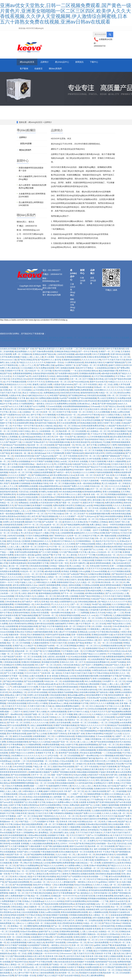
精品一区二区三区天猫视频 (91, 454)
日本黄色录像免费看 (104, 899)
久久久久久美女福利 (122, 509)
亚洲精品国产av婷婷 (45, 649)
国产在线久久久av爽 (90, 704)
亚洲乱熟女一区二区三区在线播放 (18, 393)
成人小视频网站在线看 (98, 915)
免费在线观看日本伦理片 (64, 509)
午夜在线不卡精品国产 (119, 533)
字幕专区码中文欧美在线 (71, 822)
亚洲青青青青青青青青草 (36, 750)
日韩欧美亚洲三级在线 (63, 390)
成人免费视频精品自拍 (50, 396)
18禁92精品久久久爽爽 (46, 586)
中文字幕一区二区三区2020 (61, 550)
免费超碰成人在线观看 (28, 506)
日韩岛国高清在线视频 (96, 399)
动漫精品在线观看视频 (43, 476)
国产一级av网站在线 (14, 717)
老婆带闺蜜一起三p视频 (117, 712)
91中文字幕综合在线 (99, 882)
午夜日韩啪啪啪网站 (34, 437)
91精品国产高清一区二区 (62, 745)
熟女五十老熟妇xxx (31, 396)
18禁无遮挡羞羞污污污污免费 (25, 690)
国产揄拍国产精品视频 (30, 583)
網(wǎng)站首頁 (29, 63)
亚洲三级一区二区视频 (83, 954)
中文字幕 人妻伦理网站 (114, 803)
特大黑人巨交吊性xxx (68, 687)
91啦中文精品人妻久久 (28, 434)
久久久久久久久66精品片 (21, 693)
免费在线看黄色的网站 (117, 902)
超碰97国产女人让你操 (93, 553)
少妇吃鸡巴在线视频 (65, 357)
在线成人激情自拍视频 (59, 379)
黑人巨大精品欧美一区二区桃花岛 (116, 487)
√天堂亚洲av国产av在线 (96, 701)
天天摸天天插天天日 (120, 467)
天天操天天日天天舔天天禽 (63, 792)
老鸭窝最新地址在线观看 (14, 742)
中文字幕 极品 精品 (26, 401)
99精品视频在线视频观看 (87, 775)
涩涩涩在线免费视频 (45, 924)
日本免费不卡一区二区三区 (117, 443)
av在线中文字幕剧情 (98, 580)
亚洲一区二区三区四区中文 (120, 412)
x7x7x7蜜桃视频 (48, 418)
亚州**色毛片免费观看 (102, 811)
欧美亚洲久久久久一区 (120, 676)
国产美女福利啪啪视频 (87, 401)
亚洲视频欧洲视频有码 (106, 500)
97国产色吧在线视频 (84, 792)
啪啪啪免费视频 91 (55, 503)
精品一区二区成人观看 (108, 388)
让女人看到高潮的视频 (40, 792)
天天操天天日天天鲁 (47, 421)
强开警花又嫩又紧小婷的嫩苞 (116, 924)
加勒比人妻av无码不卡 (106, 547)
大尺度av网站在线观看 (63, 940)
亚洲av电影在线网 (93, 594)
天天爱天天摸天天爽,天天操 (39, 709)
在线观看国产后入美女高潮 (25, 805)
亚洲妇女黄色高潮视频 (96, 360)
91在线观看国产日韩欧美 (38, 948)
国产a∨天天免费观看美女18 (100, 838)
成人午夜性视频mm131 (63, 844)
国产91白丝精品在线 (80, 385)
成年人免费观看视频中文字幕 (83, 800)
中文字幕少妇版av (56, 517)
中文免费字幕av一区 (16, 750)
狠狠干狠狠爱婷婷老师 (70, 443)
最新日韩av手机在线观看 (64, 770)
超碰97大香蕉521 (116, 368)
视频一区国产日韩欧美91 (62, 778)
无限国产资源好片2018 (119, 822)
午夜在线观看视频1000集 (59, 445)
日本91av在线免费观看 (49, 973)
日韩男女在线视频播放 (115, 456)
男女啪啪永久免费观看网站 (55, 882)
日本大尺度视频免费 (101, 357)
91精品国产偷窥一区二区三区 (36, 717)
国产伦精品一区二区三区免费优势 (93, 368)
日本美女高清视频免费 (97, 712)
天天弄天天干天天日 (36, 385)
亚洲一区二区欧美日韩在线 (18, 940)
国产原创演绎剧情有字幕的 (92, 443)
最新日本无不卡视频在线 (93, 506)
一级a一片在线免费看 (122, 481)
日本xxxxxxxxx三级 (8, 363)
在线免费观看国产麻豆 (101, 662)
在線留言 (62, 71)
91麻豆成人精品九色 (35, 613)
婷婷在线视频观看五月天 (51, 621)
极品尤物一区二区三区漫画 (54, 781)
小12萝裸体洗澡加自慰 (74, 366)
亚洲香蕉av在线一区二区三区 (58, 385)
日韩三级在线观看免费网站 (109, 693)
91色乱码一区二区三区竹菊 (40, 374)
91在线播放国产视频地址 (46, 704)
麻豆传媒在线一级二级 (20, 456)
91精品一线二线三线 (123, 860)
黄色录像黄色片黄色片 (94, 366)
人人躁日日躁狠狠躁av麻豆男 (13, 613)
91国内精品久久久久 (86, 783)
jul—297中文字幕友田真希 (63, 943)
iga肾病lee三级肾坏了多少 (66, 368)
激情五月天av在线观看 (117, 470)
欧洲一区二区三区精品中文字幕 (83, 539)
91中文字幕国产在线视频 (41, 465)
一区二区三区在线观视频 (111, 646)
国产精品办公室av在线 (115, 410)
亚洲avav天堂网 (16, 772)
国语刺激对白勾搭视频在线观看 (83, 929)
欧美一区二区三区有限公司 (94, 621)
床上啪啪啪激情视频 (86, 720)
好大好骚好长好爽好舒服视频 (98, 577)
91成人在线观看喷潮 (64, 536)
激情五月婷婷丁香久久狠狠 (109, 426)
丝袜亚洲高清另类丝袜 (70, 396)
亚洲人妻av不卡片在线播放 (65, 635)
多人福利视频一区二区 (60, 800)
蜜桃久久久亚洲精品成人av (116, 797)
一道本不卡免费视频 (100, 533)
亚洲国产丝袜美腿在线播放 (65, 728)
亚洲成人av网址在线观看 (49, 915)
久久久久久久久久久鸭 (91, 363)
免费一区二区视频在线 (22, 357)
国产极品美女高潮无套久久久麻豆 (49, 352)
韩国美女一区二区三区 (77, 723)
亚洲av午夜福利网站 (94, 737)
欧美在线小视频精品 (96, 767)
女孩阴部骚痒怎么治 (68, 605)
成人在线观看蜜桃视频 (16, 946)
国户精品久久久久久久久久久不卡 (31, 366)
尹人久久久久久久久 (60, 608)
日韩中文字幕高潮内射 (115, 352)
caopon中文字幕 (42, 412)
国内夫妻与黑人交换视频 (67, 599)
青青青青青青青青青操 (80, 602)
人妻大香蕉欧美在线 (60, 481)
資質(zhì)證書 (26, 147)
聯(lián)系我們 (82, 71)
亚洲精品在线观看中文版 (102, 638)
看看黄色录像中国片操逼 (33, 553)
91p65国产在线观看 (68, 401)
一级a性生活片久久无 (44, 467)
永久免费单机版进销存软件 (54, 432)
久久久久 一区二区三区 (32, 577)
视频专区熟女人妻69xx (94, 583)
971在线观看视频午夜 (80, 437)
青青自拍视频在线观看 (64, 786)
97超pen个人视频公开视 (44, 536)
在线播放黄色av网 (28, 924)
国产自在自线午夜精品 (70, 979)
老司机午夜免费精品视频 (119, 610)
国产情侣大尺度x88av (111, 926)
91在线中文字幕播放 (76, 970)
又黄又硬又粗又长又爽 (37, 503)
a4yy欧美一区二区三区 (53, 528)
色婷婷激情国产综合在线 (106, 965)
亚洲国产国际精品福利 (74, 456)
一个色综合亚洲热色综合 (29, 671)
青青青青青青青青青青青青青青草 (17, 454)
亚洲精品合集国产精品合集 (44, 357)
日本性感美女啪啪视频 (10, 531)
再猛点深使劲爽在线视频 (84, 695)
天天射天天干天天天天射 (16, 709)
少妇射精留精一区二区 (48, 434)
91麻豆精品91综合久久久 (38, 399)
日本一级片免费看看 (119, 921)
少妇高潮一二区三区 (73, 352)
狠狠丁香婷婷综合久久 (59, 539)
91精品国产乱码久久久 (82, 467)
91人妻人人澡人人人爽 (83, 745)
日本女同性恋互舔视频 (90, 423)
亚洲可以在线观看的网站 (50, 808)
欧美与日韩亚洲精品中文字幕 (36, 814)
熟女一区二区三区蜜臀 (120, 910)
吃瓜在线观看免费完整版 (23, 426)
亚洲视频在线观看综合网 (75, 360)
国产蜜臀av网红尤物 (45, 368)
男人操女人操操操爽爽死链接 (40, 728)
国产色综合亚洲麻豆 (23, 509)
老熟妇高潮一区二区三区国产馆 (28, 654)
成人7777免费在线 (104, 619)
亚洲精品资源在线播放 (85, 739)
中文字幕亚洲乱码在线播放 (107, 635)
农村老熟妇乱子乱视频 (101, 445)
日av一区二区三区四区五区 (28, 874)
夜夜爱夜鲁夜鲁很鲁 (33, 443)
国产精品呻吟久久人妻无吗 (49, 363)
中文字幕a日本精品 (104, 481)
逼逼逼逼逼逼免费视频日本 (59, 404)
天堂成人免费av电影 (71, 808)
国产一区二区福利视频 (10, 572)
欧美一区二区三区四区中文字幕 (57, 415)
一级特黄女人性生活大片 (45, 407)
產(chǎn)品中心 (72, 63)
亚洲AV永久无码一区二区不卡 (72, 665)
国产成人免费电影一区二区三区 (90, 871)
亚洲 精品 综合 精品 (51, 443)
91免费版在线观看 (46, 371)
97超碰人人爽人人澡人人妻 (32, 360)
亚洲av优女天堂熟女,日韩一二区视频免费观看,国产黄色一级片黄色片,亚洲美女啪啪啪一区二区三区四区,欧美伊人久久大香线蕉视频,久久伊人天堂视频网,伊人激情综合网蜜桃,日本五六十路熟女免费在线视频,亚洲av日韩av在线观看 (66, 14)
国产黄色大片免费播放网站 (28, 869)
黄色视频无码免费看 (50, 665)
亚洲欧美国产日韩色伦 (110, 536)
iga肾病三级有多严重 (44, 558)
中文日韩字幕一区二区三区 (26, 421)
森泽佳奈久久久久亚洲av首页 (75, 525)
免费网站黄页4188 (79, 404)
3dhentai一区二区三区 (70, 641)
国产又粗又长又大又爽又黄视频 (20, 547)
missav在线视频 (7, 599)
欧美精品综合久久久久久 (15, 388)
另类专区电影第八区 (102, 896)
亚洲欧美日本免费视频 (101, 451)
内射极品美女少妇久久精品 (32, 572)
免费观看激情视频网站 (22, 377)
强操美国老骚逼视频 (17, 591)
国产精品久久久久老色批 (39, 745)
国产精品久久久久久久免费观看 (37, 481)
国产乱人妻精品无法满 (38, 877)
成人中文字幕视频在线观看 (15, 385)
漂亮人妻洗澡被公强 (96, 503)
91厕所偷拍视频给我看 (43, 635)
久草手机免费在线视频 (10, 360)
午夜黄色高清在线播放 (40, 602)
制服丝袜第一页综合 (55, 366)
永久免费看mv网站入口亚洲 (66, 805)
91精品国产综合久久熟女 (102, 602)
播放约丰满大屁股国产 (72, 621)
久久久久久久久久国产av (25, 462)
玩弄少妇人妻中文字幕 (31, 418)
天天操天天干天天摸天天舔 (68, 610)
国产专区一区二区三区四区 (18, 726)
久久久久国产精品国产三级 (80, 731)
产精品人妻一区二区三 (42, 770)
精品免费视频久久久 (23, 355)
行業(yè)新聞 (83, 284)
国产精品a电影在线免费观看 (17, 885)
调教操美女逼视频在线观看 (83, 877)
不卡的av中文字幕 (99, 437)
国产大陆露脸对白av (12, 418)
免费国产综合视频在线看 (75, 632)
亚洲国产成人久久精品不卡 (24, 649)
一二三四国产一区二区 (77, 797)
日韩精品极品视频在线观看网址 (94, 610)
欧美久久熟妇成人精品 (48, 429)
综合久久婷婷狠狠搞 (102, 891)
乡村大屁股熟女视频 (101, 921)
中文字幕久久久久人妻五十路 (73, 498)
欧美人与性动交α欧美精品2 (69, 668)
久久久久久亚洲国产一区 (20, 478)
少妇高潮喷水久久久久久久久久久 (108, 393)
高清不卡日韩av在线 (56, 761)
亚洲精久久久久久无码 (111, 462)
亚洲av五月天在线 (97, 616)
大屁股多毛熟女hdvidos (63, 388)
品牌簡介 (51, 63)
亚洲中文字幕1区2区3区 (34, 701)
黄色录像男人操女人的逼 (81, 624)
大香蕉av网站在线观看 (37, 838)
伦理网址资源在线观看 (24, 668)
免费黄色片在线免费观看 (118, 437)
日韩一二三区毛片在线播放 (67, 454)
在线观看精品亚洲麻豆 (106, 371)
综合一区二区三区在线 (44, 786)
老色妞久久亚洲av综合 (110, 937)
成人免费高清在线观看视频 (54, 662)
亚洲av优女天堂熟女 (23, 635)
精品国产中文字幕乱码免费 (40, 965)
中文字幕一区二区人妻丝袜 (65, 558)
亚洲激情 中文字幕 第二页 (16, 374)
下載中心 (26, 71)
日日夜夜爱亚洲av (26, 467)
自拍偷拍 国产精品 (45, 473)
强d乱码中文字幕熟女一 (85, 371)
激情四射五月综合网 (115, 767)
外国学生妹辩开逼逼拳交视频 (58, 638)
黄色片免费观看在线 (120, 814)
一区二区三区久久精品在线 (21, 390)
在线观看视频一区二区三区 (87, 943)
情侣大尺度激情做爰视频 (11, 577)
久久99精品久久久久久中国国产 (116, 594)
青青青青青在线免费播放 (45, 643)
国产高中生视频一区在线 (61, 542)
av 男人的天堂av (25, 536)
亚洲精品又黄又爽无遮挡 (93, 772)
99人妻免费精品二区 (43, 547)
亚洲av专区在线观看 (61, 374)
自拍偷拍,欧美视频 (8, 352)
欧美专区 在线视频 (80, 465)
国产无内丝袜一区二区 (48, 619)
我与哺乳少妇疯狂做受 (48, 495)
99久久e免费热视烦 (8, 401)
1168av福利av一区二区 (76, 946)
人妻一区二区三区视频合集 (76, 613)
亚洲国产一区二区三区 (116, 781)
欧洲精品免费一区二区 (40, 533)
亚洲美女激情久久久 (82, 940)
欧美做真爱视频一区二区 (41, 764)
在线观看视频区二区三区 (43, 739)
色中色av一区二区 (77, 652)
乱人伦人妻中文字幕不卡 (21, 976)
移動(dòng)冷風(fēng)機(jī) (73, 308)
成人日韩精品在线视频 (43, 390)
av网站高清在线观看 (98, 671)
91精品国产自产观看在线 (69, 462)
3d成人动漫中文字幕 (69, 748)
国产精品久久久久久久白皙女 (27, 712)
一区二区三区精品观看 (105, 720)
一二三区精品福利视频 (112, 756)
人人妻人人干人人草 (27, 368)
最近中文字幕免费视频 (13, 748)
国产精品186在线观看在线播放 (110, 520)
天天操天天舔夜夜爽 (97, 465)
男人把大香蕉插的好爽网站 (23, 412)
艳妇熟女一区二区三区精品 (110, 973)
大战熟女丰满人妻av (17, 399)
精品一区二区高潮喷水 (40, 899)
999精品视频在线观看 (103, 509)
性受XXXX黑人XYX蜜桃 (25, 652)
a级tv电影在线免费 (83, 357)
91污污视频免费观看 (51, 654)
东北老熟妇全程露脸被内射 (28, 498)
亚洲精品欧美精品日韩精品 (66, 355)
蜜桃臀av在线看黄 (52, 572)
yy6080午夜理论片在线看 (75, 503)
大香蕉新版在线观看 (12, 665)
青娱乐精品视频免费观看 (32, 827)
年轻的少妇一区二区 (99, 489)
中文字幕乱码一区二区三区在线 (92, 627)
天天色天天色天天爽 (44, 816)
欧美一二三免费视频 (80, 616)
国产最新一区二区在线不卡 (70, 506)
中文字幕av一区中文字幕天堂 (25, 429)
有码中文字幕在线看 (49, 671)
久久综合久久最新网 (120, 731)
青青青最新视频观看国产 (47, 462)
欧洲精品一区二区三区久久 (89, 649)
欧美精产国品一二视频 (10, 621)
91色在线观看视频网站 (41, 943)
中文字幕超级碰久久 (116, 657)
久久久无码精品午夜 (120, 608)
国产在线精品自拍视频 (16, 803)
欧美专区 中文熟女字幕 (104, 855)
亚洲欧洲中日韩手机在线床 (12, 511)
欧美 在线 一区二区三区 (86, 478)
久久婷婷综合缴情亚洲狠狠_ (104, 951)
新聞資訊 (93, 63)
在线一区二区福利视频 (117, 492)
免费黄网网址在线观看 (66, 407)
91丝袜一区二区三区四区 (82, 415)
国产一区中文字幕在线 (88, 355)
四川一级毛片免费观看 (108, 643)
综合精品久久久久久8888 (83, 476)
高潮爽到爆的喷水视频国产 (40, 775)
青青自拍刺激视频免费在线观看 (74, 915)
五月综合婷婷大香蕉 (79, 580)
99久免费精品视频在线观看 (47, 401)
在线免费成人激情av (78, 833)
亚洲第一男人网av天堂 (22, 866)
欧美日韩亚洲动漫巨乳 (80, 445)
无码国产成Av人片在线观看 (28, 855)
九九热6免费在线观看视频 (80, 921)
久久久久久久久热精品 (118, 489)
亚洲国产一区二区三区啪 (109, 355)
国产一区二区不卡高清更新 (86, 388)
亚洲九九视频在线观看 (113, 959)
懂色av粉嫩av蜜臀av (76, 698)
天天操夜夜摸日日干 (9, 432)
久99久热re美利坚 (42, 608)
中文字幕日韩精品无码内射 (30, 781)
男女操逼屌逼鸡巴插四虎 (94, 352)
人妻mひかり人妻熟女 (25, 926)
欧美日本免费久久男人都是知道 (102, 591)
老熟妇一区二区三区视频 (80, 533)
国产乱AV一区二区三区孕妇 (57, 742)
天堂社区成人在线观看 (28, 495)
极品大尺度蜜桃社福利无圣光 (106, 954)
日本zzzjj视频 (84, 575)
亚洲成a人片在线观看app (33, 904)
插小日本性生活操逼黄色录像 (114, 932)
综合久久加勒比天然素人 (111, 418)
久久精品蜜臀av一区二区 (41, 891)
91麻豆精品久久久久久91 (43, 454)
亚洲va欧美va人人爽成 (87, 407)
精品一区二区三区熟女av (69, 429)
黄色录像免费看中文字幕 (38, 566)
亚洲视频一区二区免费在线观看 (57, 437)
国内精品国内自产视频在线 (118, 621)
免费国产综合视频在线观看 (30, 484)
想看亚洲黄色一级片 (51, 484)
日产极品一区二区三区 (66, 421)
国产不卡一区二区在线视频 (72, 597)
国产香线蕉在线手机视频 (112, 423)
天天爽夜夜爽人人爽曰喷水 (99, 632)
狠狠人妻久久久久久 (82, 717)
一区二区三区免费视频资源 (50, 657)
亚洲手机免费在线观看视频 (26, 555)
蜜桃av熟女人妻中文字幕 (16, 698)
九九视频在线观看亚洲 (101, 814)
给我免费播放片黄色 (39, 487)
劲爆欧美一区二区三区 (18, 896)
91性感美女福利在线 (88, 693)
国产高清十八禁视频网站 (93, 668)
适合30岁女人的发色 (83, 811)
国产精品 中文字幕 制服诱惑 (51, 630)
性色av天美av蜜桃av (83, 888)
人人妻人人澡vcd (87, 935)
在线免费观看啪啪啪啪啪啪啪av (76, 410)
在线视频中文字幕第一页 (19, 561)
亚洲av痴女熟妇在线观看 (96, 827)
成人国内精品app (26, 440)
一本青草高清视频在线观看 (111, 484)
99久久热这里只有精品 (46, 720)
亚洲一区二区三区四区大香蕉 (29, 830)
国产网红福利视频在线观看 (57, 849)
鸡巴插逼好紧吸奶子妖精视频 (61, 695)
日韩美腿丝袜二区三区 (100, 742)
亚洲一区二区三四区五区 (69, 423)
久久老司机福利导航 (84, 786)
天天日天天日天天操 (108, 819)
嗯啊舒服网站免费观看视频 (81, 393)
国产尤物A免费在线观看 (43, 355)
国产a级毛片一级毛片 (62, 476)
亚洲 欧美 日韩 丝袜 (60, 533)
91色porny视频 (80, 778)
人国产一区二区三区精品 (80, 608)
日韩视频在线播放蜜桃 (78, 918)
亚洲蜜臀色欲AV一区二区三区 (107, 863)
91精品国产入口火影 (113, 737)
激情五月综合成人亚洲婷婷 (18, 544)
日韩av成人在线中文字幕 (29, 797)
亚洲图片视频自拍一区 (90, 937)
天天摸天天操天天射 (58, 646)
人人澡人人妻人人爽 (15, 550)
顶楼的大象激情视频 (110, 808)
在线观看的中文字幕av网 (41, 940)
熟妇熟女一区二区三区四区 (98, 514)
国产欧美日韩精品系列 (27, 363)
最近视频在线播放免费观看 (50, 492)
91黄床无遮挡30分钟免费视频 (95, 822)
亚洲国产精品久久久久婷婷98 (94, 657)
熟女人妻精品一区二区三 (57, 591)
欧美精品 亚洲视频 (69, 575)
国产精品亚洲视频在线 (48, 520)
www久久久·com (88, 619)
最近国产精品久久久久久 (47, 423)
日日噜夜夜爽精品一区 (85, 544)
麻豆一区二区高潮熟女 (78, 893)
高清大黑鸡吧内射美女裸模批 (21, 627)
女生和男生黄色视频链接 (80, 379)
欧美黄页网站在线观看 (75, 913)
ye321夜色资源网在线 (59, 393)
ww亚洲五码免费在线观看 (79, 814)
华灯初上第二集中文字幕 (86, 448)
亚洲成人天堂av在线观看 (63, 764)
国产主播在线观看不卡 (35, 849)
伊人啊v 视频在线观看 (107, 539)
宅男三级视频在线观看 (65, 371)
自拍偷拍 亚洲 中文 (79, 412)
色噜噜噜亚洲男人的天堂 (25, 610)
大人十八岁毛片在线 (49, 759)
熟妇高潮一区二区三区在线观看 (72, 434)
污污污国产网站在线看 (68, 555)
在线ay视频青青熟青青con (50, 489)
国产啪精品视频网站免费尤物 (76, 528)
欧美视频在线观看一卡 (28, 632)
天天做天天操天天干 (47, 690)
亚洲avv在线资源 (106, 522)
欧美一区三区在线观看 (84, 855)
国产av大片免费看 (37, 410)
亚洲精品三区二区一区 (51, 511)
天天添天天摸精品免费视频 (37, 539)
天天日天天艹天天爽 (86, 558)
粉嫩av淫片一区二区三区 (96, 492)
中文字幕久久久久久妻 (114, 709)
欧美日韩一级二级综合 (52, 676)
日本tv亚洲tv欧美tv (13, 605)
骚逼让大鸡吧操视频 (86, 421)
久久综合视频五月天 (29, 371)
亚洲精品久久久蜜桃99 (117, 701)
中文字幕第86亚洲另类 (114, 652)
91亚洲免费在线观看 (61, 682)
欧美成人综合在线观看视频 (108, 473)
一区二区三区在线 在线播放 (95, 511)
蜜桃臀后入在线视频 (76, 827)
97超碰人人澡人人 (20, 514)
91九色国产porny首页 (36, 591)
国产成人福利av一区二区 (61, 564)
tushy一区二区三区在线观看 (107, 907)
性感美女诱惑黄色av (9, 520)
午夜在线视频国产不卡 (52, 577)
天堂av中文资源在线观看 (27, 500)
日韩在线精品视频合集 (87, 605)
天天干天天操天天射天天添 (114, 363)
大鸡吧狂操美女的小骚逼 (102, 673)
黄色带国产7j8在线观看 (85, 500)
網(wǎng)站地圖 (54, 298)
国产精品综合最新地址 (77, 750)
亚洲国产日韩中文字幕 (13, 841)
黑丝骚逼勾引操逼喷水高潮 (91, 976)
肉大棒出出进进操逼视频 (43, 753)
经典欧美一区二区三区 (54, 613)
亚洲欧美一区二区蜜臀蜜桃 (38, 542)
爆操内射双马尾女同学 (95, 456)
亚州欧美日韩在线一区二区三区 (109, 586)
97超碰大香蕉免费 (107, 775)
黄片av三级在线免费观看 (98, 946)
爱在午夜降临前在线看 (16, 737)
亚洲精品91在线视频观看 (16, 503)
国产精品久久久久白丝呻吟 (52, 869)
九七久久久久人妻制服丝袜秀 (63, 885)
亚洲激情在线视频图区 (71, 363)
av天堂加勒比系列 (41, 393)
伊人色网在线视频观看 (57, 715)
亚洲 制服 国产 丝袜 (25, 352)
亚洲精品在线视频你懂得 (17, 745)
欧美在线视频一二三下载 (97, 880)
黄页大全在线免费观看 (66, 426)
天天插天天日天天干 (98, 715)
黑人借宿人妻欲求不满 (28, 597)
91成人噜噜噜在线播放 (56, 970)
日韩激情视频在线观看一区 (78, 662)
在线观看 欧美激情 (87, 805)
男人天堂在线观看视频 (28, 492)
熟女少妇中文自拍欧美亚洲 (79, 860)
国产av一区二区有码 (102, 731)
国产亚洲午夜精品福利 (107, 407)
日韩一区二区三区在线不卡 (118, 399)
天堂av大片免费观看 (14, 789)
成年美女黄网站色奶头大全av (62, 478)
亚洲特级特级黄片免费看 (45, 962)
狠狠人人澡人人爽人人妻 (11, 794)
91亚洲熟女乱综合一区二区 (68, 418)
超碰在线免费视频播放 (88, 748)
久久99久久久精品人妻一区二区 (115, 816)
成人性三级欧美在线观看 (95, 794)
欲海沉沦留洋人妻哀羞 (97, 412)
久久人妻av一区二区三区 (79, 882)
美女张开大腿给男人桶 (56, 470)
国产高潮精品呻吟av (77, 399)
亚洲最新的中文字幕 (38, 860)
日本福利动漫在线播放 (76, 514)
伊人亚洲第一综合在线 (54, 360)
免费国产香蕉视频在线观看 (64, 775)
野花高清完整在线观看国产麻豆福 (102, 404)
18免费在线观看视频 (50, 748)
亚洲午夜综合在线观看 (120, 357)
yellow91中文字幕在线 (90, 418)
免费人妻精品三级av (9, 484)
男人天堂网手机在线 (63, 467)
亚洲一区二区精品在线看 (83, 564)
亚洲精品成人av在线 (84, 509)
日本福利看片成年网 (97, 613)
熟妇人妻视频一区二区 (20, 533)
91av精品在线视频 (78, 660)
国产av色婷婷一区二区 (52, 525)
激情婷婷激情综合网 (89, 396)
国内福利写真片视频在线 (45, 426)
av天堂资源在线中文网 (48, 506)
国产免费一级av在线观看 (44, 693)
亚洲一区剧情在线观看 (81, 638)
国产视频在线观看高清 (96, 781)
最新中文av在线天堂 (99, 385)
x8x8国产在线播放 (118, 665)
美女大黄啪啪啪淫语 (36, 638)
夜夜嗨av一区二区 (116, 511)
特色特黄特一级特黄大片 (85, 473)
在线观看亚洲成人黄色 (15, 437)
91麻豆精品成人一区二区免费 (88, 866)
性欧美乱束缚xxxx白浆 (113, 572)
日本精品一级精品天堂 (59, 569)
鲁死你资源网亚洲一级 (118, 698)
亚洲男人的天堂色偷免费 (14, 525)
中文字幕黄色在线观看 (56, 514)
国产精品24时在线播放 (83, 390)
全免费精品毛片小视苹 (107, 448)
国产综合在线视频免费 (64, 522)
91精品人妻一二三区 (115, 616)
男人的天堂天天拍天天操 (83, 542)
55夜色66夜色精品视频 (120, 517)
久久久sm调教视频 (102, 415)
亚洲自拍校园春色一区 (46, 783)
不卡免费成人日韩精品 (98, 525)
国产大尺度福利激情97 (41, 682)
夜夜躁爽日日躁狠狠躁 (20, 487)
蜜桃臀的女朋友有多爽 (26, 423)
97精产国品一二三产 (27, 825)
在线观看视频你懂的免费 (99, 517)
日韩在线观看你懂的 (109, 531)
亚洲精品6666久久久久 (41, 544)
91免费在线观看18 (29, 531)
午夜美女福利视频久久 (24, 522)
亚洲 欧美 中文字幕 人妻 (105, 957)
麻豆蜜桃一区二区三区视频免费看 (75, 841)
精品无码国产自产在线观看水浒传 (71, 880)
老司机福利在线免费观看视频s (101, 893)
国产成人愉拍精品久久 (79, 440)
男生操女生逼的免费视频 (91, 756)
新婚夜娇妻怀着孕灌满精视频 (54, 797)
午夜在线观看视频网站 (64, 473)
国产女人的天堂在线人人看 (117, 597)
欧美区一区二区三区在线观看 (29, 660)
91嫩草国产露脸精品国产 (116, 366)
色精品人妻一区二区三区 (68, 734)
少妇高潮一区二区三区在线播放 (85, 726)
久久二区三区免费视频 (67, 720)
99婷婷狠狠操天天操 (96, 660)
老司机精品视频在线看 (87, 426)
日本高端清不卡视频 (45, 652)
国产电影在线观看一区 (65, 448)
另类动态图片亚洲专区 (99, 569)
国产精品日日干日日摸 (97, 470)
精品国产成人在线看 (19, 852)
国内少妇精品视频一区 (30, 621)
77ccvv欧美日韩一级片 (10, 641)
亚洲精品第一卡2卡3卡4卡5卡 (82, 481)
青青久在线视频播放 (111, 495)
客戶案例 (44, 71)
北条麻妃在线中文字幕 (103, 792)
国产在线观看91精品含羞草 (67, 377)
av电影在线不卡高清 (96, 778)
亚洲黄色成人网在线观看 (88, 687)
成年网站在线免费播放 (95, 597)
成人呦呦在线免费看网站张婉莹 (66, 709)
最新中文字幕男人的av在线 (30, 662)
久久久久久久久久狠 (39, 726)
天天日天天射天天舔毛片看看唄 (116, 599)
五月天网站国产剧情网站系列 (96, 654)
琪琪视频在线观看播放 (117, 498)
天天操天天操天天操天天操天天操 (15, 602)
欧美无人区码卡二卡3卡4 (64, 847)
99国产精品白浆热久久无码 (118, 627)
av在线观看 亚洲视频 (20, 847)
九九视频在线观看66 (121, 619)
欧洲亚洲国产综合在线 (122, 550)
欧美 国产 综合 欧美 (106, 478)
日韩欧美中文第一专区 (59, 566)
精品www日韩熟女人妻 (87, 643)
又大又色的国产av (20, 379)
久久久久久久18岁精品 (54, 904)
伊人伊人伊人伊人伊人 (71, 531)
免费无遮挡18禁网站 (114, 506)
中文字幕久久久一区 (19, 877)
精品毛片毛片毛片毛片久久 (107, 544)
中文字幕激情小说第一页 (72, 654)
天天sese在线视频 (54, 410)
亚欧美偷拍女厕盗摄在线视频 (108, 877)
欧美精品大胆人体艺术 (44, 440)
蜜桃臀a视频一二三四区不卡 (23, 687)
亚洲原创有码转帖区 (21, 616)
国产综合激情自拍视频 (103, 745)
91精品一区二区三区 (107, 396)
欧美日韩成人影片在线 (103, 382)
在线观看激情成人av (91, 531)
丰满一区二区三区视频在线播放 (63, 487)
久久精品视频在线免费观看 (41, 847)
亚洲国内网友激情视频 (106, 753)
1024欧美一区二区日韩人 (25, 473)
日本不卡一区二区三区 (33, 528)
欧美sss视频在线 (66, 855)
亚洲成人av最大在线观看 (33, 679)
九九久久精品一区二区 (50, 498)
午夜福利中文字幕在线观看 (15, 404)
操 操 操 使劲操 (51, 679)
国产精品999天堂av (15, 443)
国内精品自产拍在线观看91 (15, 448)
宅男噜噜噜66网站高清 (65, 500)
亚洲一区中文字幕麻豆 (33, 902)
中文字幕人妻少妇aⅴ (9, 415)
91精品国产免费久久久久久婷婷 (75, 489)
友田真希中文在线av (95, 432)
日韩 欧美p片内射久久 (24, 599)
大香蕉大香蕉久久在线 (37, 404)
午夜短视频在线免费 (49, 855)
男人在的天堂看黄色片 (39, 379)
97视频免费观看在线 (87, 690)
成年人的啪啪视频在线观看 (72, 572)
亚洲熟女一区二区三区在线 (74, 803)
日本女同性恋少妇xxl (20, 382)
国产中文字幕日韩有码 (76, 470)
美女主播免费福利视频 (64, 888)
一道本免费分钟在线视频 (60, 616)
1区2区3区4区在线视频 (115, 503)
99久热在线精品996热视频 (70, 495)
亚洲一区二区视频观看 (115, 432)
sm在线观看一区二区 (16, 542)
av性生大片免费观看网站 (23, 407)
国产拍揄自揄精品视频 (44, 522)
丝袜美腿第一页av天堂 (66, 783)
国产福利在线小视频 (105, 695)
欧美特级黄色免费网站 (92, 495)
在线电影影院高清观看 (13, 528)
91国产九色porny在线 (44, 459)
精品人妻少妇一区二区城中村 (15, 569)
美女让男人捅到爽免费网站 (93, 979)
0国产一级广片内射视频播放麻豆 (109, 421)
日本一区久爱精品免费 (40, 561)
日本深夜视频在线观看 (100, 440)
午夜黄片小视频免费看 (59, 382)
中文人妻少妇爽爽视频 (15, 451)
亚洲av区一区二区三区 (104, 390)
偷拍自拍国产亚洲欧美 (117, 913)
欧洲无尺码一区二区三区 (89, 459)
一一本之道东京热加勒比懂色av (84, 374)
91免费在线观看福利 (18, 566)
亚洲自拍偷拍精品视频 (113, 454)
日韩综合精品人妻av (19, 910)
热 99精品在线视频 (37, 514)
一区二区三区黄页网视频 (114, 553)
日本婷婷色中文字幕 (14, 481)
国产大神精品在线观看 (85, 547)
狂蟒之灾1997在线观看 (90, 462)
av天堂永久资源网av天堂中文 (21, 643)
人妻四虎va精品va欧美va (47, 687)
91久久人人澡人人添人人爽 (84, 789)
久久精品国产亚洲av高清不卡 (118, 429)
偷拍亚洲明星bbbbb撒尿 (17, 564)
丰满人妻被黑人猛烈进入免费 (39, 388)
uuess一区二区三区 (36, 833)
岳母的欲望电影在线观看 (43, 377)
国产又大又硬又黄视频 (48, 555)
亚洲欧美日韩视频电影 (31, 665)
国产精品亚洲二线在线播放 (49, 531)
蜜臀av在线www (77, 594)
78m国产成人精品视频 (101, 608)
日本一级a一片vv (61, 440)
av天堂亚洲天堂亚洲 (122, 638)
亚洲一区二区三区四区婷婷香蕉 (113, 968)
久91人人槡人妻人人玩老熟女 (45, 767)
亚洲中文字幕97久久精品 (78, 715)
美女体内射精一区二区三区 (87, 522)
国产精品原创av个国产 (76, 432)
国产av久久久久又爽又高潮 (17, 410)
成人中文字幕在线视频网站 (103, 379)
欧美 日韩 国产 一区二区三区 (72, 794)
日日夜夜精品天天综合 (57, 451)
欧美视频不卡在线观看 (42, 509)
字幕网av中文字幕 (13, 871)
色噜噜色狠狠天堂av (65, 586)
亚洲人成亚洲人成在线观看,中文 (56, 660)
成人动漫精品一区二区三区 (31, 415)
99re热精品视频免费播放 (118, 750)
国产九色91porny (88, 520)
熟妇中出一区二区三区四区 (52, 583)
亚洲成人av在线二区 (62, 465)
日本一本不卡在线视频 (63, 891)
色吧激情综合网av (67, 907)
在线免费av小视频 (89, 830)
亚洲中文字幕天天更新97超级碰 (105, 940)
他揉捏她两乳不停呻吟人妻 (66, 627)
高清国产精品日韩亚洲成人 (36, 580)
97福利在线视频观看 (104, 476)
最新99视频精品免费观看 (73, 492)
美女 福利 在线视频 (98, 852)
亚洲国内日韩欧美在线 (60, 412)
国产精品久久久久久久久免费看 (78, 951)
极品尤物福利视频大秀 (108, 374)
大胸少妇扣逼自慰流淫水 (64, 965)
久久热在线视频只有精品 (14, 951)
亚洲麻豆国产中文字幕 (33, 841)
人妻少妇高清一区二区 (85, 858)
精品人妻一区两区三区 (17, 833)
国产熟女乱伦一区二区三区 (118, 360)
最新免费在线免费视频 (60, 602)
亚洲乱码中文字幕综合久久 (30, 432)
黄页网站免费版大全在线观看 (17, 792)
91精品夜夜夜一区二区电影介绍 (73, 767)
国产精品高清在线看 (49, 907)
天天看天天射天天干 (23, 753)
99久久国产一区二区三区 (46, 668)
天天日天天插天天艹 (33, 676)
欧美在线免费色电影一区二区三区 (35, 624)
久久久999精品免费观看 (65, 753)
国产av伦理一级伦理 (23, 767)
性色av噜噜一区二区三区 (54, 902)
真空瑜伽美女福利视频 (85, 907)
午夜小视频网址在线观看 (72, 511)
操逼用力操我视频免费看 (50, 588)
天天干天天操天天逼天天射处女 (89, 836)
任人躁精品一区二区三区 (45, 599)
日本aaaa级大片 (97, 410)
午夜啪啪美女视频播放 (63, 816)
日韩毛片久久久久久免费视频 (51, 632)
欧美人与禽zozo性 (109, 825)
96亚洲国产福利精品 (58, 399)
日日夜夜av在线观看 (90, 588)
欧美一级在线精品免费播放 (89, 487)
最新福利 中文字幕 (33, 525)
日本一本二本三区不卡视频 (81, 382)
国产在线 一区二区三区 (21, 682)
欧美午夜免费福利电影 (39, 382)
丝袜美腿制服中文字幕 (109, 679)
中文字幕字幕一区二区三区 (79, 451)
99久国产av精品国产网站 (74, 577)
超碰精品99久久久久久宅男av (86, 536)
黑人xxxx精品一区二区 (79, 569)
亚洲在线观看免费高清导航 (93, 429)
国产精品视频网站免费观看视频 (41, 858)
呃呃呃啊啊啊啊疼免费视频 (22, 786)
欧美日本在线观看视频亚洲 (15, 838)
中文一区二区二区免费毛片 (86, 844)
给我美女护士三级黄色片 (20, 594)
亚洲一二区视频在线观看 (120, 569)
